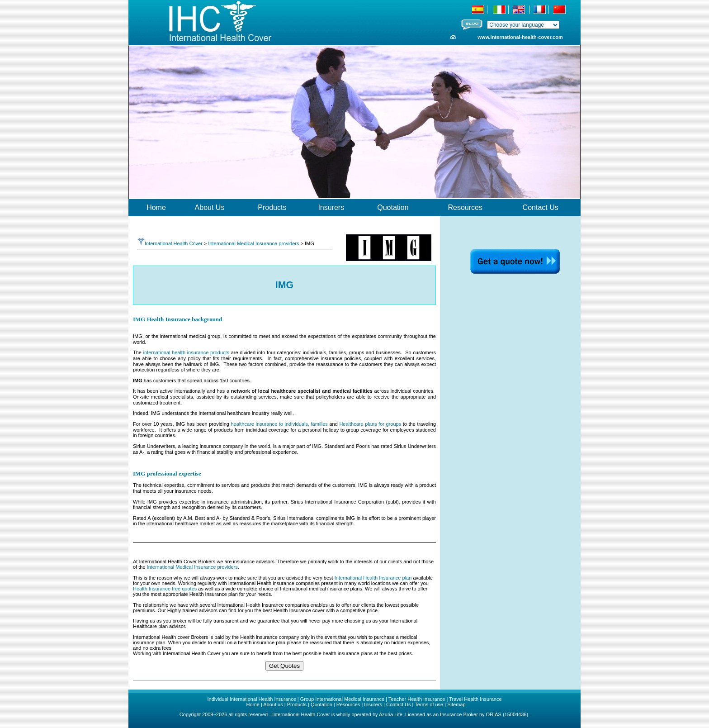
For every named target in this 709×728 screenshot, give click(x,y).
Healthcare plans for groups (370, 424)
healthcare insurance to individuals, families (279, 424)
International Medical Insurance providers (253, 243)
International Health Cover (170, 243)
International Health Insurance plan (373, 578)
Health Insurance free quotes (165, 589)
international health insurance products (187, 352)
